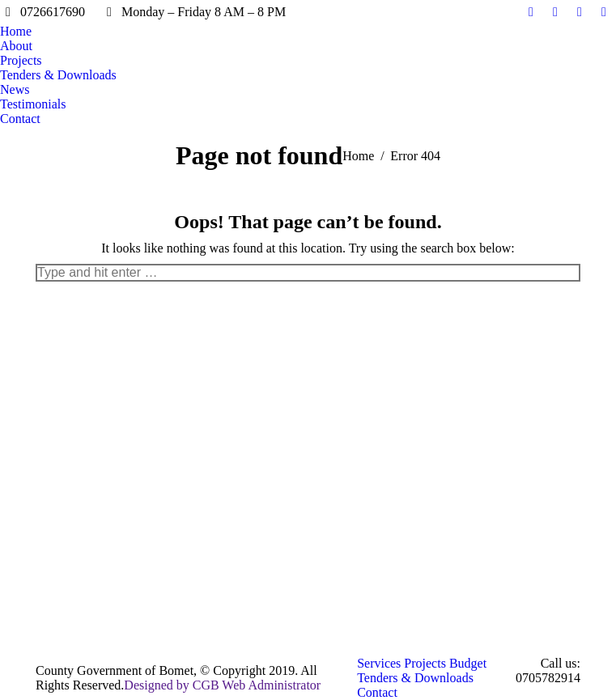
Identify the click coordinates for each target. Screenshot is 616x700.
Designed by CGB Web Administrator (222, 685)
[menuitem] (16, 32)
